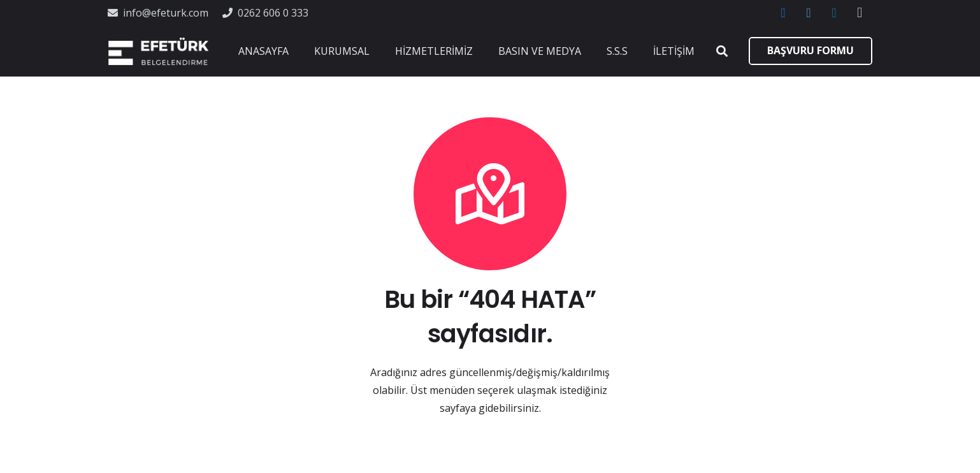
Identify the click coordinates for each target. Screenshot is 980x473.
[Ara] (722, 51)
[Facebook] (783, 13)
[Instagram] (860, 13)
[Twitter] (809, 13)
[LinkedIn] (834, 13)
